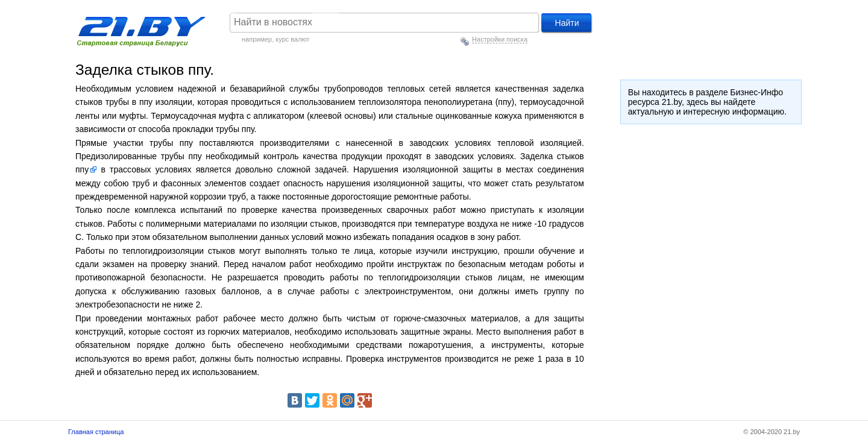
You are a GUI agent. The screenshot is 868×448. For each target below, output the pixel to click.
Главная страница (96, 432)
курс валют (292, 39)
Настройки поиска (500, 39)
